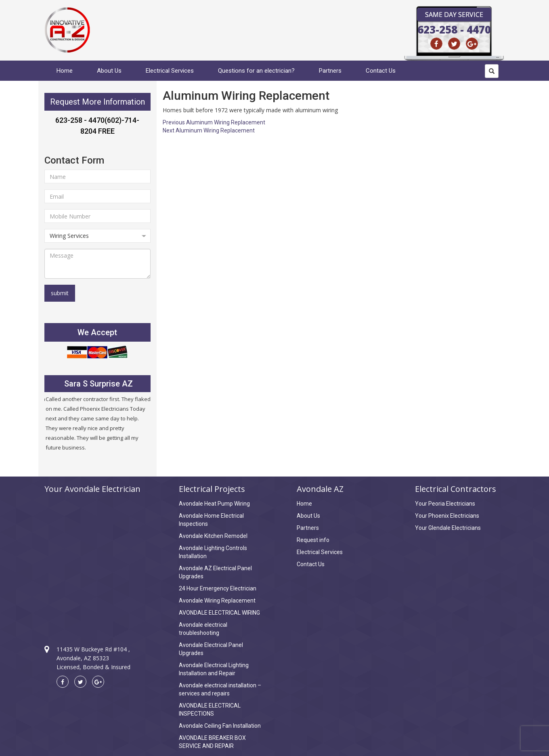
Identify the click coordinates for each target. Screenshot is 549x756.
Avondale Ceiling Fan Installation (220, 726)
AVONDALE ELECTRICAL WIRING (219, 613)
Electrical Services (170, 71)
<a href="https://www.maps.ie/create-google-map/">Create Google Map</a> (97, 562)
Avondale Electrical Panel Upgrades (211, 649)
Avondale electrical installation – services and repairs (220, 689)
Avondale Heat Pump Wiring (214, 504)
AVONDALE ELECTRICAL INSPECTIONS (210, 710)
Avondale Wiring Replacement (217, 601)
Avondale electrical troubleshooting (203, 629)
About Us (109, 71)
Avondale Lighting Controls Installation (213, 552)
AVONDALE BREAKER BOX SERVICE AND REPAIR (212, 742)
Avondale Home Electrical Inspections (211, 520)
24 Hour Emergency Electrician (218, 588)
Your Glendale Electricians (448, 528)
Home (65, 71)
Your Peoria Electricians (445, 504)
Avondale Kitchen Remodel (213, 536)
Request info (313, 540)
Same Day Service (454, 15)
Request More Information (97, 102)
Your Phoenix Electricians (447, 516)
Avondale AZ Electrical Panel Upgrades (215, 572)
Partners (330, 71)
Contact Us (381, 71)
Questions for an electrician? (256, 71)
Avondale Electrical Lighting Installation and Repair (214, 669)
